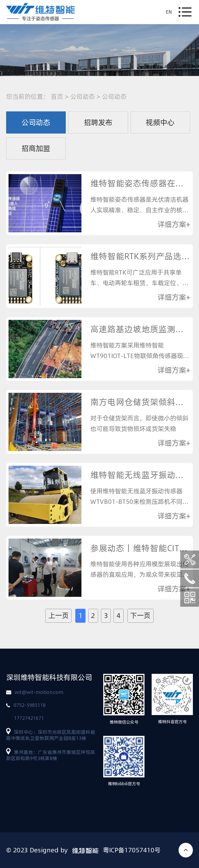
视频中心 (160, 122)
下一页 (140, 616)
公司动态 (82, 96)
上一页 (59, 616)
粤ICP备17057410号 (132, 850)
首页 (57, 96)
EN (169, 12)
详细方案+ (174, 224)
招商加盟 (36, 148)
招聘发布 (98, 122)
